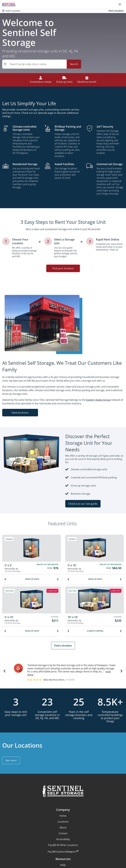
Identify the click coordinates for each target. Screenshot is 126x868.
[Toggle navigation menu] (121, 4)
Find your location (63, 268)
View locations (20, 413)
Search (74, 64)
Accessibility (63, 839)
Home (63, 816)
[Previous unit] (5, 579)
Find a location (116, 11)
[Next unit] (58, 579)
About (63, 827)
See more (11, 760)
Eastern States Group (98, 400)
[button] (4, 672)
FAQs (63, 865)
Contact (63, 833)
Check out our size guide (83, 504)
